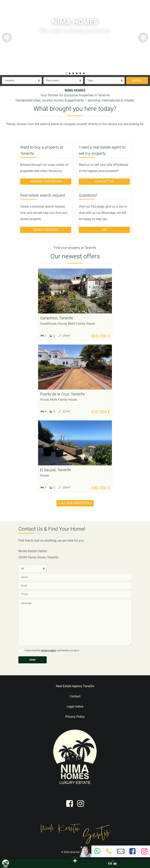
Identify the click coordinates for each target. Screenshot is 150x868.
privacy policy (49, 650)
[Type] (105, 81)
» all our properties (75, 503)
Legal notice (75, 706)
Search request (46, 230)
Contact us (104, 181)
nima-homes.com (79, 852)
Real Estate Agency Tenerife (75, 686)
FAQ (104, 230)
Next (143, 38)
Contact (75, 696)
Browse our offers (46, 181)
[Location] (22, 81)
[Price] (63, 81)
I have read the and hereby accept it (52, 650)
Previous (7, 38)
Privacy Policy (75, 717)
